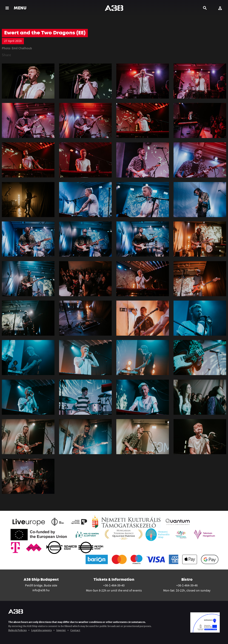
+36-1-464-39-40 (114, 585)
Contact (75, 630)
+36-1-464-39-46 (187, 585)
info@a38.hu (41, 590)
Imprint (61, 630)
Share (6, 55)
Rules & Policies (17, 630)
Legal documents (41, 630)
